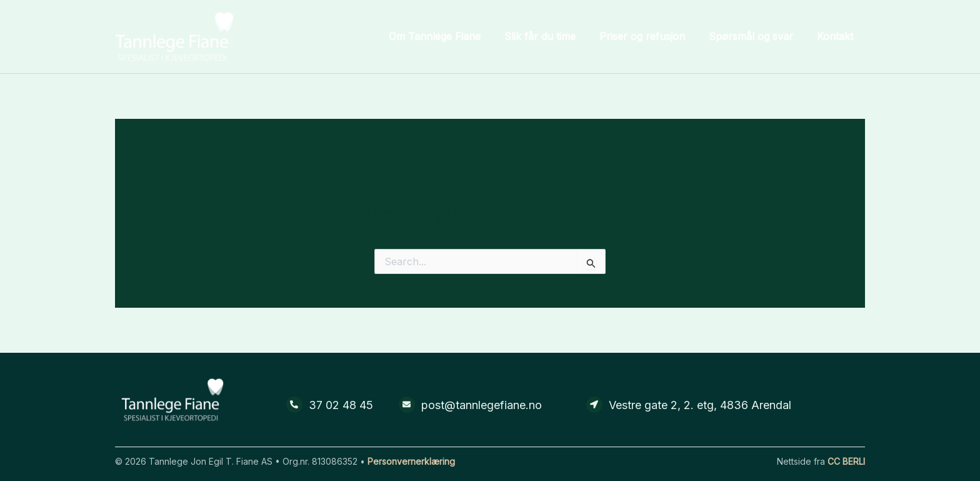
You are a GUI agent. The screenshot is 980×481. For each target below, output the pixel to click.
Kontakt (837, 36)
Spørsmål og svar (757, 36)
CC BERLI (846, 461)
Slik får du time (553, 36)
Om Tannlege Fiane (452, 36)
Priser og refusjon (652, 36)
